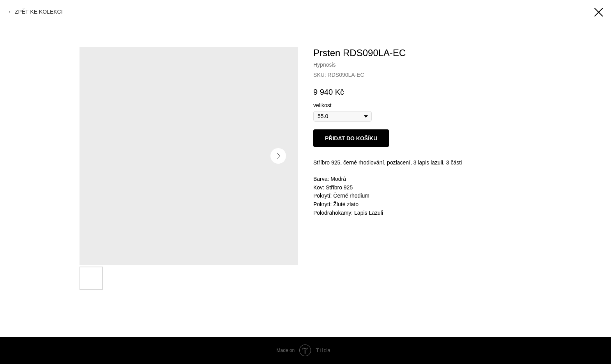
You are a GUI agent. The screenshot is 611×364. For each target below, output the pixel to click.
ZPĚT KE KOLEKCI (39, 12)
